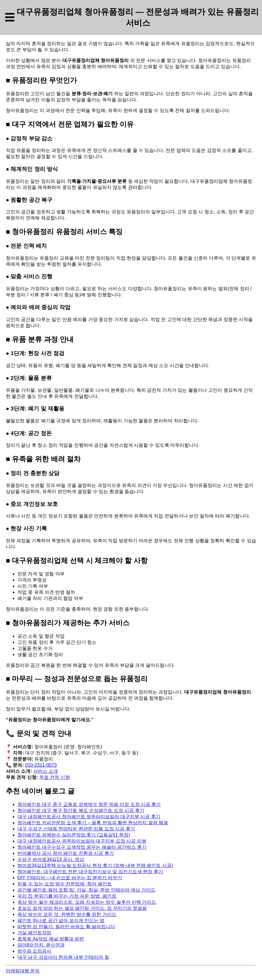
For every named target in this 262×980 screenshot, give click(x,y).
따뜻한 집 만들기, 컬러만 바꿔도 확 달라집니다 (66, 927)
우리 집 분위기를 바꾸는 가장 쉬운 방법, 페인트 (67, 896)
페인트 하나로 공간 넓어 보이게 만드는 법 (61, 920)
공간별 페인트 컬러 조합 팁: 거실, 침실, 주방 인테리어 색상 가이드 (86, 890)
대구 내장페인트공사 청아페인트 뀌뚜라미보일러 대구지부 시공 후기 (89, 817)
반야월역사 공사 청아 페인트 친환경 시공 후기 (66, 853)
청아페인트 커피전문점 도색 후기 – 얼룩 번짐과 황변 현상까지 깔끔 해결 (93, 823)
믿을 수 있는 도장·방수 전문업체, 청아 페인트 (65, 884)
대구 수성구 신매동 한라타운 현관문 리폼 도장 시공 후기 (76, 829)
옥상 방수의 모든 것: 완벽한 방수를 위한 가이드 (67, 914)
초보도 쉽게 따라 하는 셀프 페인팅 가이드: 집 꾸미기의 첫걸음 (82, 908)
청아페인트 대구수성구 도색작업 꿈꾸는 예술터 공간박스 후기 (82, 847)
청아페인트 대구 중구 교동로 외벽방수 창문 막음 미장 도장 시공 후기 (89, 804)
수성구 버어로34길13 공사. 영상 (51, 859)
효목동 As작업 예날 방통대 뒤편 (51, 939)
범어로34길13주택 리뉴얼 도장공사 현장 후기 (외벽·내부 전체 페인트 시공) (95, 865)
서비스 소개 (45, 771)
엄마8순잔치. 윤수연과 (41, 945)
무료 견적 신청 (55, 777)
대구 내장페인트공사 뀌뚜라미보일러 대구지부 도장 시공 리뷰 (82, 841)
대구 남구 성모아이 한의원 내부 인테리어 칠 (63, 957)
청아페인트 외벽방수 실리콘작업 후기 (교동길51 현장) (74, 835)
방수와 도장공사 (34, 951)
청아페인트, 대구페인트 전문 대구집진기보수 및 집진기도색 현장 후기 (90, 872)
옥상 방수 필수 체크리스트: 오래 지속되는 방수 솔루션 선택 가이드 (87, 902)
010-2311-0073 (41, 765)
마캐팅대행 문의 (23, 971)
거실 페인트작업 (34, 933)
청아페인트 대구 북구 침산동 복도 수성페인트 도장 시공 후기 (81, 810)
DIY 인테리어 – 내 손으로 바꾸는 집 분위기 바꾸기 (70, 878)
